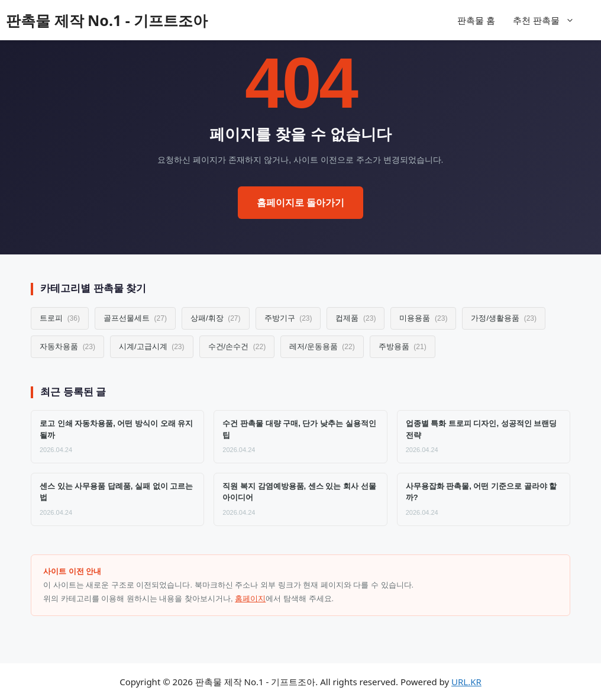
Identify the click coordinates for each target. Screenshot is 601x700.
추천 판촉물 (550, 20)
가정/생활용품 (504, 318)
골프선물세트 (135, 318)
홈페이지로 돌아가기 (300, 203)
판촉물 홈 (476, 20)
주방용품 (403, 346)
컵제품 (356, 318)
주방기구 (288, 318)
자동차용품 (67, 346)
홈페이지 (250, 599)
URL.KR (466, 682)
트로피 (60, 318)
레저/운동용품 (322, 346)
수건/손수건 (237, 346)
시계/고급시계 (152, 346)
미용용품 (423, 318)
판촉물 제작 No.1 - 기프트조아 (107, 20)
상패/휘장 (216, 318)
